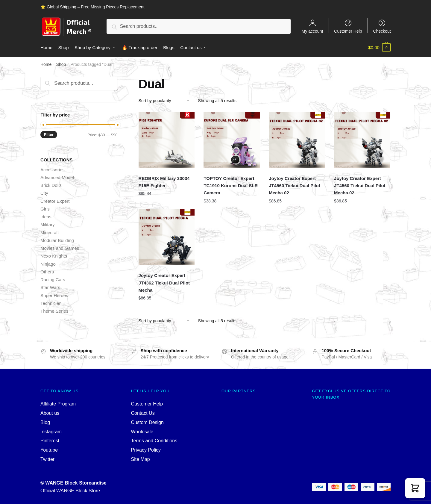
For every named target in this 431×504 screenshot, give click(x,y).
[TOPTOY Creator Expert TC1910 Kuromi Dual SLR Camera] (232, 140)
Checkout (382, 31)
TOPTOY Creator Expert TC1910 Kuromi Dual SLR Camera (231, 185)
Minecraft (50, 232)
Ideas (46, 216)
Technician (51, 303)
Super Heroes (54, 295)
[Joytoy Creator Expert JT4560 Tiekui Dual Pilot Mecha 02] (297, 140)
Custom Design (147, 422)
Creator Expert (55, 201)
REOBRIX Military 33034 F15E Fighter (164, 182)
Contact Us (143, 413)
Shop (61, 64)
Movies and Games (60, 248)
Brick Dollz (51, 185)
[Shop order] (166, 100)
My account (312, 31)
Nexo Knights (54, 256)
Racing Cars (53, 279)
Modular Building (57, 240)
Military (48, 224)
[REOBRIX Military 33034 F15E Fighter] (167, 140)
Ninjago (48, 264)
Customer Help (348, 31)
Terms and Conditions (154, 441)
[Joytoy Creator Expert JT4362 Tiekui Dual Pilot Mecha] (167, 237)
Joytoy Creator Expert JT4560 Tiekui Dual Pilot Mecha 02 (294, 185)
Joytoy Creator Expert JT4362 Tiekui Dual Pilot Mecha (164, 283)
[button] (415, 488)
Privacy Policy (146, 450)
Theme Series (54, 311)
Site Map (141, 459)
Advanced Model (57, 177)
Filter (49, 134)
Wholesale (142, 431)
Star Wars (50, 287)
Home (46, 64)
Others (47, 271)
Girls (45, 209)
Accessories (53, 169)
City (44, 193)
